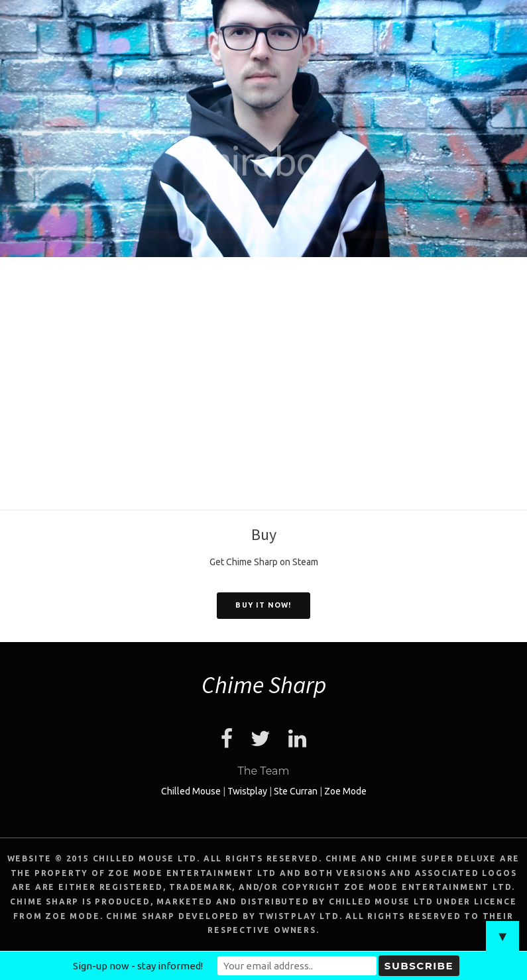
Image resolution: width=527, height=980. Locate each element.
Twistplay (247, 791)
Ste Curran (296, 791)
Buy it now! (263, 605)
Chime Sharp (264, 685)
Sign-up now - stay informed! (138, 966)
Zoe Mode (345, 791)
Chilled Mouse (191, 791)
